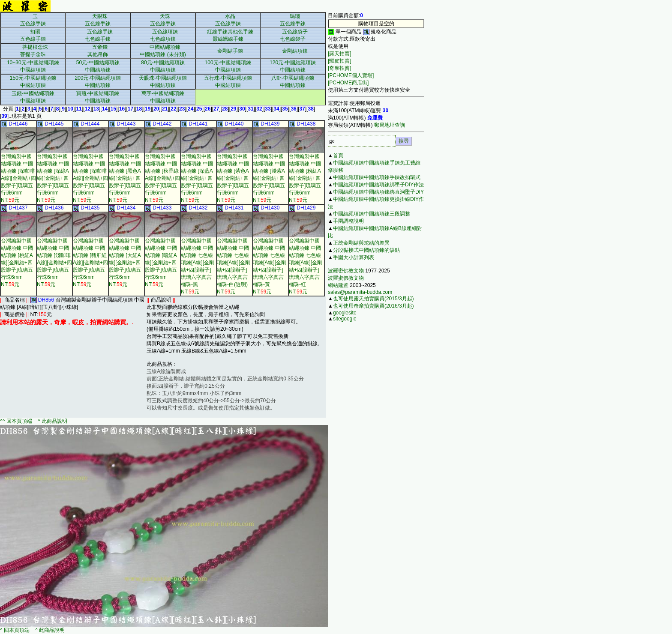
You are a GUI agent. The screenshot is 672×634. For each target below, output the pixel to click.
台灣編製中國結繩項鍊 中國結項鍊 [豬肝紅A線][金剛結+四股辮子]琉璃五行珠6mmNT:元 (90, 263)
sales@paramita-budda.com (360, 292)
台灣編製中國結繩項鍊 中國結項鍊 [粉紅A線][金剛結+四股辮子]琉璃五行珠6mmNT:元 (305, 178)
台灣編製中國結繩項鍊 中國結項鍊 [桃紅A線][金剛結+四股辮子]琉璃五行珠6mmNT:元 (17, 263)
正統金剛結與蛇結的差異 (361, 243)
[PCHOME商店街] (348, 83)
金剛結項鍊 (295, 51)
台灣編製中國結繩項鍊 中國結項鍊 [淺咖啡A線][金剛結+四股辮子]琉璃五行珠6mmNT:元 (54, 263)
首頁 (338, 156)
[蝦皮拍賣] (340, 61)
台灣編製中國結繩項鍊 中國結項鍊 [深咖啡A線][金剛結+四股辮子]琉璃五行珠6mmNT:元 (18, 178)
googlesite (345, 313)
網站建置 (338, 285)
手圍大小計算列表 (354, 257)
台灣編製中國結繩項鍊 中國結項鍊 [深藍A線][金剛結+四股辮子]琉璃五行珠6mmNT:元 (197, 178)
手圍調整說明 (348, 221)
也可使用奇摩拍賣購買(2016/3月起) (373, 306)
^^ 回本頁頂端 (17, 421)
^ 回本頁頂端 (15, 630)
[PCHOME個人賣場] (351, 75)
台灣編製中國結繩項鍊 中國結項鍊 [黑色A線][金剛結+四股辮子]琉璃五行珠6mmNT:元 (125, 178)
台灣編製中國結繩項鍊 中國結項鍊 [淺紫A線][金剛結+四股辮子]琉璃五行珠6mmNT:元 (269, 178)
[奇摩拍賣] (340, 68)
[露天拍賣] (340, 54)
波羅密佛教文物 (346, 271)
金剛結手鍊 (230, 51)
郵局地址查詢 (390, 125)
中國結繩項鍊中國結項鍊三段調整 (372, 214)
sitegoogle (345, 319)
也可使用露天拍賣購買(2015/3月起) (373, 299)
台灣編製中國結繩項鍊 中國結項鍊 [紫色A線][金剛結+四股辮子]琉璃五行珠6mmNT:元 (233, 178)
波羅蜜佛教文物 (346, 278)
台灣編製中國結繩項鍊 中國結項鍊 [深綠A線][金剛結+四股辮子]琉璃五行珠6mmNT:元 (53, 178)
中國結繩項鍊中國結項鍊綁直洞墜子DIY (378, 192)
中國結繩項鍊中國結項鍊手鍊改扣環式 (377, 177)
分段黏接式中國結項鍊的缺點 (366, 250)
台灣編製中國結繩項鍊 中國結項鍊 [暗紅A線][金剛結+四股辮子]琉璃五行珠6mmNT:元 (161, 263)
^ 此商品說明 (52, 421)
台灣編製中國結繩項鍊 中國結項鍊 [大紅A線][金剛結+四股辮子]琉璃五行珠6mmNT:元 (125, 263)
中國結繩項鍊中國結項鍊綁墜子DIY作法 (378, 185)
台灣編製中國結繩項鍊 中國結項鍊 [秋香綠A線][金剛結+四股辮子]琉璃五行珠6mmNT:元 (162, 178)
